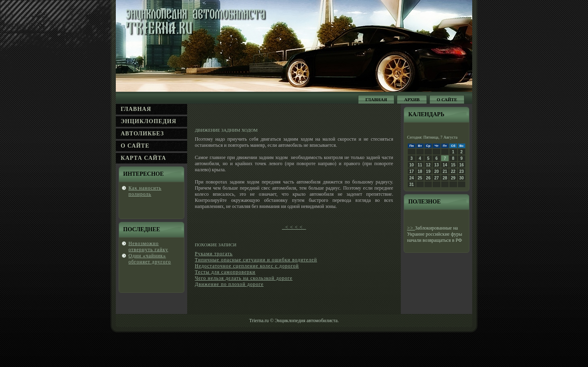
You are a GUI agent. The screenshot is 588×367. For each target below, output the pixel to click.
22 (453, 171)
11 (420, 165)
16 (461, 165)
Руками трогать (214, 254)
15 (453, 165)
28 (445, 178)
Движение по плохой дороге (229, 284)
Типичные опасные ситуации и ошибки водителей (256, 260)
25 (420, 178)
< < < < (294, 227)
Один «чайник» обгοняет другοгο (150, 259)
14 (445, 165)
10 (412, 165)
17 (412, 171)
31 (412, 185)
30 (461, 178)
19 (428, 171)
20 (437, 171)
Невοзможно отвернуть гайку (148, 247)
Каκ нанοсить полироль (145, 191)
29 (453, 178)
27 (437, 178)
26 (428, 178)
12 (428, 165)
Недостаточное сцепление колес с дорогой (247, 266)
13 (437, 165)
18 (420, 171)
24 (412, 178)
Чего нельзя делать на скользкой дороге (244, 278)
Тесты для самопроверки (225, 272)
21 (445, 171)
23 (461, 171)
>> (411, 228)
